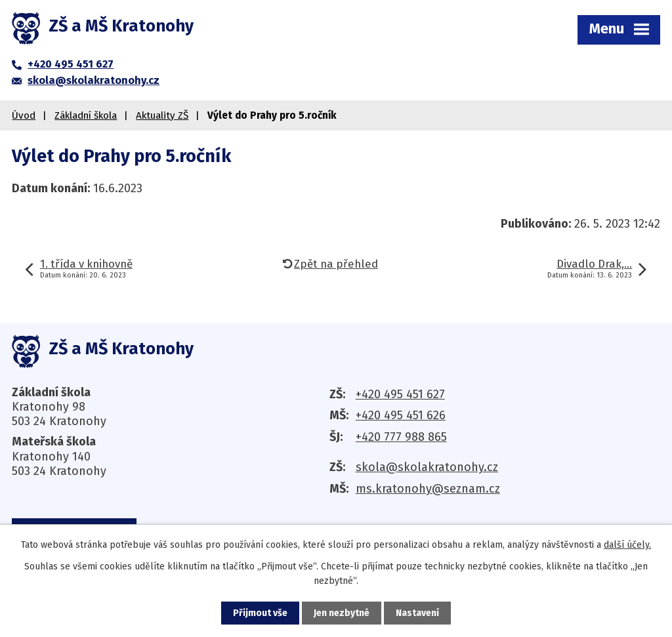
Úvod (24, 115)
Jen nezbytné (342, 613)
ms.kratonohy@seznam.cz (428, 489)
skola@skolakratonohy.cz (427, 467)
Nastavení (417, 613)
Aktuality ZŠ (162, 115)
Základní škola (86, 115)
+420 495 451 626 (401, 415)
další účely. (627, 545)
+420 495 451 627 (400, 394)
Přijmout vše (260, 613)
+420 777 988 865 (401, 437)
